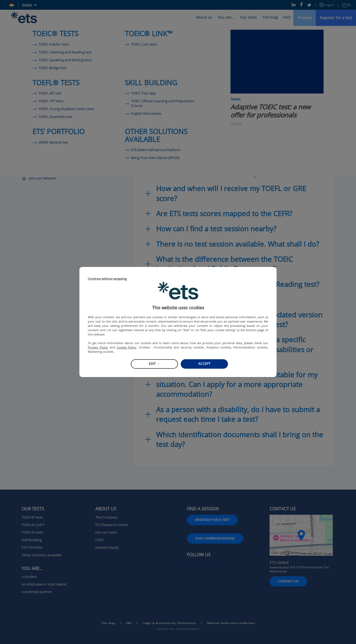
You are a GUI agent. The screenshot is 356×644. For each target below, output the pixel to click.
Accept (204, 364)
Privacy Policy (98, 347)
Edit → (154, 364)
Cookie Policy (127, 347)
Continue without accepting (107, 279)
